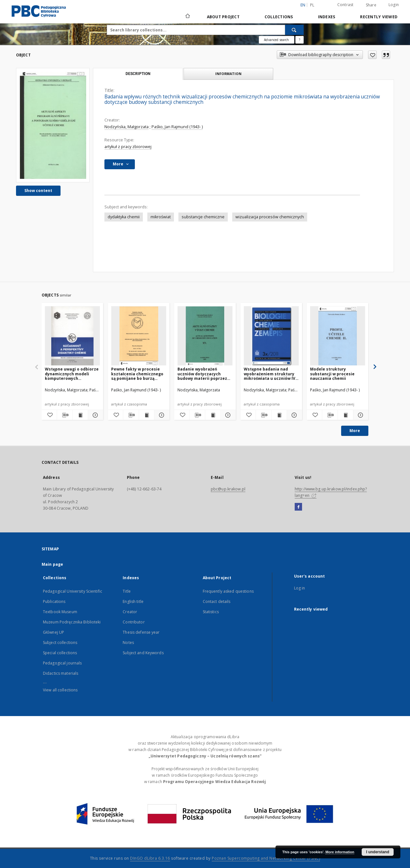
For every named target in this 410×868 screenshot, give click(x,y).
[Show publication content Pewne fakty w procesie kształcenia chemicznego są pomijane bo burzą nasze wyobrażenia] (147, 415)
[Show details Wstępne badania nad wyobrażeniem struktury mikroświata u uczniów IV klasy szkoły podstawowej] (294, 415)
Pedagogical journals (62, 663)
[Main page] (187, 17)
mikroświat (161, 217)
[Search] (294, 30)
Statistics (211, 612)
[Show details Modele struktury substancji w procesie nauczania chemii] (360, 415)
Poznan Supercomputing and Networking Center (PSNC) (266, 858)
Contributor (134, 622)
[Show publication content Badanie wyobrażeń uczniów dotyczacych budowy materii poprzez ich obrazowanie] (213, 415)
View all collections (60, 690)
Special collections (60, 653)
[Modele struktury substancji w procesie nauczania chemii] (338, 336)
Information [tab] (228, 74)
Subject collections (60, 643)
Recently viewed (379, 17)
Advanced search (276, 40)
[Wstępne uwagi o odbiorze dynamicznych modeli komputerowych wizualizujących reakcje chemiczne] (72, 336)
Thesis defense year (141, 632)
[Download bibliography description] (65, 415)
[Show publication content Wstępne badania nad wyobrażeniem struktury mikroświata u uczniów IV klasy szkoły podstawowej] (279, 415)
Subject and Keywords (143, 653)
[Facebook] (298, 507)
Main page (52, 564)
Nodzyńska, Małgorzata (127, 127)
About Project (223, 17)
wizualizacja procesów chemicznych (270, 217)
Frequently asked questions (228, 591)
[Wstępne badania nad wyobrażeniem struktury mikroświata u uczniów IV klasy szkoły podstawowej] (271, 336)
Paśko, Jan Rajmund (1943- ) (177, 127)
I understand (378, 852)
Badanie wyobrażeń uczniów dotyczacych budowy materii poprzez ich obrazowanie (202, 374)
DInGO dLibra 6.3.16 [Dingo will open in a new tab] (150, 858)
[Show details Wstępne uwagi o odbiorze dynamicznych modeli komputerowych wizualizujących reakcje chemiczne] (95, 415)
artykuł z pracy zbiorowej (128, 147)
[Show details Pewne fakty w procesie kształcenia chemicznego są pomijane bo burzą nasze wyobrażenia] (161, 415)
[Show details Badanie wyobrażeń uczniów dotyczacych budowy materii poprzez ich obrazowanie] (227, 415)
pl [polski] (312, 5)
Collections (279, 17)
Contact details (217, 601)
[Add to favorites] (372, 55)
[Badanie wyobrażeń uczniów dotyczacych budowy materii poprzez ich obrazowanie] (205, 336)
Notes (128, 643)
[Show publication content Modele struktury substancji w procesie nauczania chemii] (345, 415)
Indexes (327, 17)
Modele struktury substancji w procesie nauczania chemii (332, 374)
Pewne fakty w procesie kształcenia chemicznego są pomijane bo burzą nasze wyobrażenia (137, 374)
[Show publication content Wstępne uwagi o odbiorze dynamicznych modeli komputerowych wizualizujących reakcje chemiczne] (80, 415)
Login (394, 5)
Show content (38, 191)
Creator (130, 612)
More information (340, 852)
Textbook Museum (60, 612)
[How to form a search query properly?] (299, 40)
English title (133, 601)
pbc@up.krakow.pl (228, 489)
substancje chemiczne (203, 217)
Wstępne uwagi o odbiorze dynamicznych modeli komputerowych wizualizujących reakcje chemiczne (72, 374)
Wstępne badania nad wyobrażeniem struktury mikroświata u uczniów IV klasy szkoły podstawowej (270, 374)
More (355, 431)
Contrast (345, 5)
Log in (300, 588)
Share (371, 5)
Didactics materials (61, 673)
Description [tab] (138, 74)
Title (127, 591)
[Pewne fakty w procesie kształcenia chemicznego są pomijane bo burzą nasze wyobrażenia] (139, 336)
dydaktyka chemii (124, 217)
